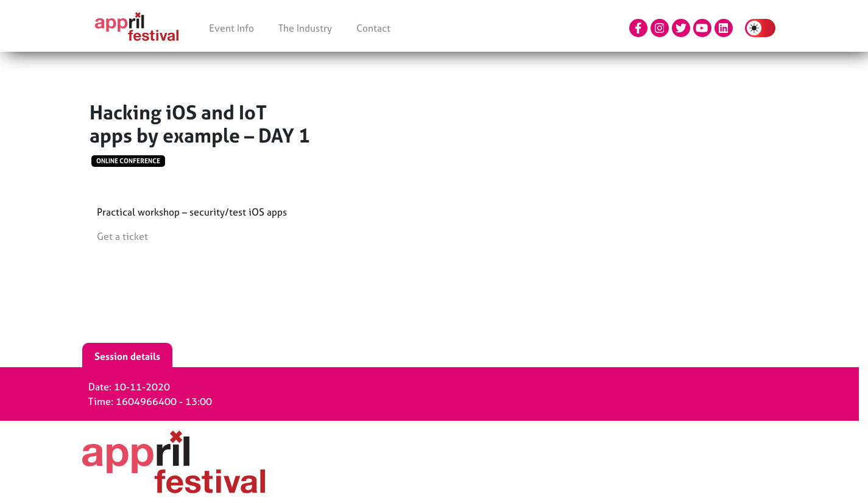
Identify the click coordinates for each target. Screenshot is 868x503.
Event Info (231, 28)
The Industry (305, 28)
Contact (373, 28)
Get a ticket (122, 236)
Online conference (128, 161)
